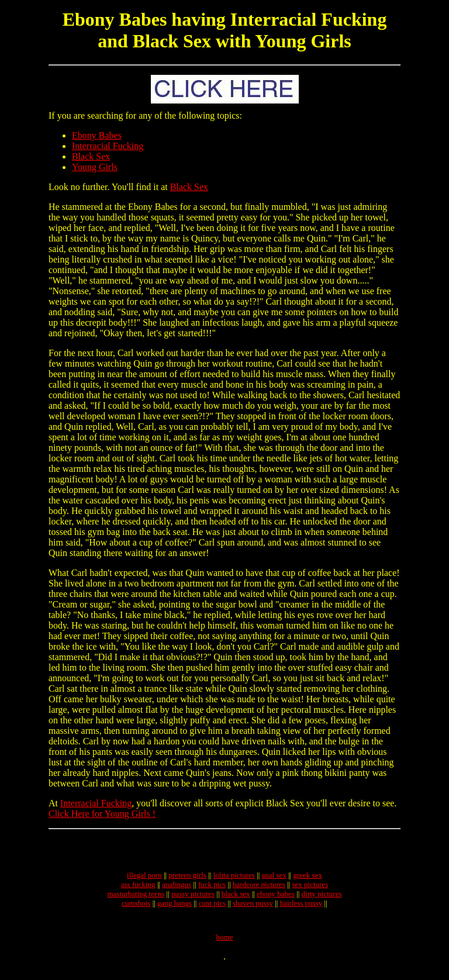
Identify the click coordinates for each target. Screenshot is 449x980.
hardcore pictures (259, 890)
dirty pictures (322, 899)
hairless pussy (301, 908)
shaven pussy (253, 908)
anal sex (274, 880)
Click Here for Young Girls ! (102, 814)
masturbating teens (136, 899)
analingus (177, 890)
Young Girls (95, 167)
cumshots (136, 908)
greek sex (307, 880)
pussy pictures (193, 899)
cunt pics (213, 908)
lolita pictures (234, 880)
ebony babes (276, 899)
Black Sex (91, 156)
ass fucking (138, 890)
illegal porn (144, 880)
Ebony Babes (97, 135)
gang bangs (175, 908)
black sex (236, 899)
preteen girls (187, 880)
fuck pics (212, 890)
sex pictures (310, 890)
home (225, 946)
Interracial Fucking (108, 146)
